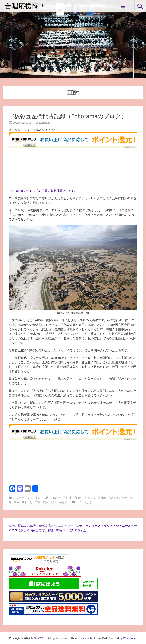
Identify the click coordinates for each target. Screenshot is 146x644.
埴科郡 (102, 498)
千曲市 (78, 498)
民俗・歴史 (33, 498)
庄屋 (17, 502)
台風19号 (90, 498)
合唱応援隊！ (25, 6)
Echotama (45, 123)
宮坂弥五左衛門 (118, 498)
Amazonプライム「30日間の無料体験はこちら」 (45, 191)
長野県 (63, 502)
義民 (46, 502)
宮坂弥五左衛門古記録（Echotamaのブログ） (68, 116)
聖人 (54, 502)
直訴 (38, 502)
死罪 (25, 502)
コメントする (84, 502)
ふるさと (19, 498)
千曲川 (67, 498)
